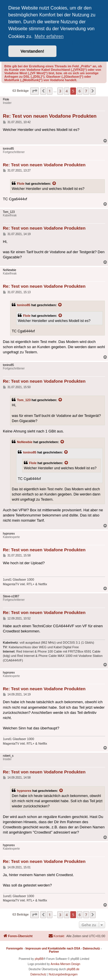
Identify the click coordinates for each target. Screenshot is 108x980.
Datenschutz (91, 948)
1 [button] (50, 91)
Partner (54, 952)
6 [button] (80, 91)
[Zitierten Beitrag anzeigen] (54, 184)
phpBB (39, 959)
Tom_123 (24, 400)
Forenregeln (15, 948)
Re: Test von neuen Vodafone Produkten (50, 116)
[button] (35, 91)
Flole (21, 184)
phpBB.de (73, 969)
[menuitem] (56, 936)
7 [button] (86, 91)
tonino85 (24, 305)
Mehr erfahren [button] (49, 36)
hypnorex (24, 791)
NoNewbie (25, 442)
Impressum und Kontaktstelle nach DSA (53, 948)
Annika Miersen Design (66, 964)
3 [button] (60, 91)
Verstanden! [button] (32, 51)
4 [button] (67, 91)
